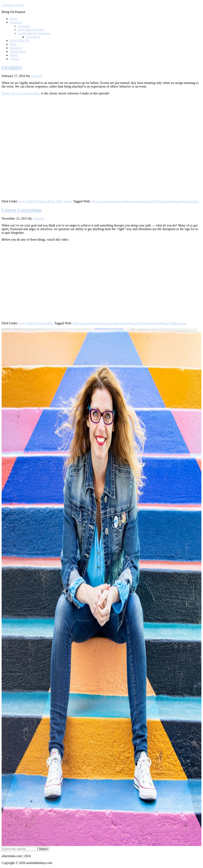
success (182, 323)
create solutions (122, 201)
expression (141, 201)
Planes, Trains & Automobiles (21, 93)
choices (96, 201)
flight (172, 323)
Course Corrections (22, 210)
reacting (194, 201)
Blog (50, 201)
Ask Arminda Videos (32, 201)
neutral (182, 201)
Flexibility (12, 67)
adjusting (79, 323)
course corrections (123, 323)
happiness (170, 201)
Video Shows (64, 201)
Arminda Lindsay (13, 5)
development (144, 323)
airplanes (92, 323)
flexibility (156, 201)
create (107, 201)
